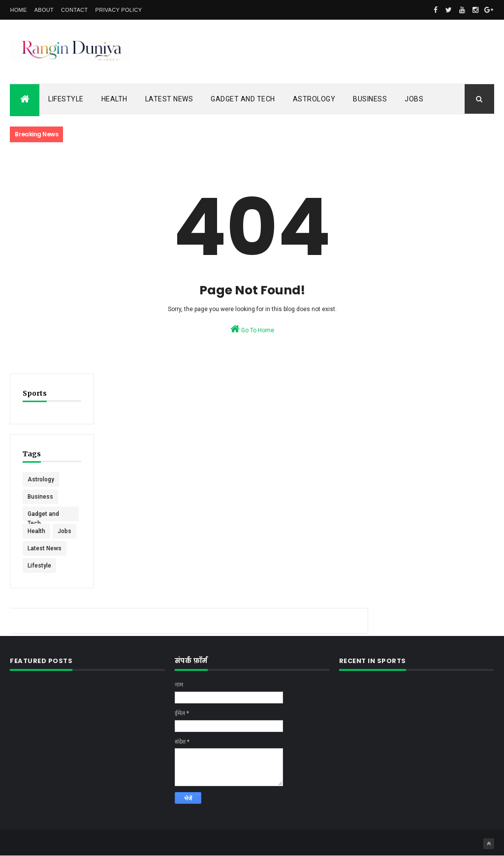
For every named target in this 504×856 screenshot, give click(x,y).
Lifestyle (66, 99)
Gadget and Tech (243, 99)
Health (114, 99)
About (44, 10)
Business (370, 99)
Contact (74, 10)
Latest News (169, 99)
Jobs (414, 99)
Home (18, 10)
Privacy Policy (119, 10)
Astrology (314, 99)
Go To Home (252, 329)
